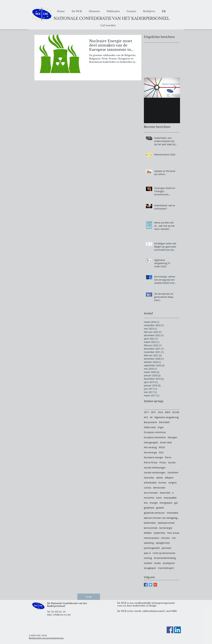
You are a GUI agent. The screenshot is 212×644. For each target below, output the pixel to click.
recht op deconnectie (164, 553)
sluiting (148, 558)
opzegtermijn (163, 543)
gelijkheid (149, 508)
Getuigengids (151, 442)
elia (146, 503)
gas (176, 503)
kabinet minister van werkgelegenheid (162, 518)
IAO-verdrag (150, 447)
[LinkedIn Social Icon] (177, 630)
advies (160, 478)
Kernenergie (150, 452)
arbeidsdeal (150, 483)
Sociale (172, 462)
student (148, 563)
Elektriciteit (150, 427)
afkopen (169, 478)
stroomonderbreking (165, 558)
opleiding (149, 543)
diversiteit (165, 493)
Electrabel (164, 422)
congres (172, 483)
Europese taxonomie (155, 437)
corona (148, 488)
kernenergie (166, 528)
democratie (159, 488)
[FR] (164, 11)
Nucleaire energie (153, 457)
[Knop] (89, 597)
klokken (148, 533)
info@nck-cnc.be (62, 615)
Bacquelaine (150, 422)
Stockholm (173, 472)
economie (149, 498)
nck (174, 538)
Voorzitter (149, 478)
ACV (146, 417)
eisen (159, 498)
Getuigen (172, 437)
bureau (162, 483)
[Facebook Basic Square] (146, 585)
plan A (147, 553)
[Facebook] (170, 630)
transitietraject (166, 568)
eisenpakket (170, 498)
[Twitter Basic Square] (150, 585)
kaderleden (150, 523)
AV (151, 417)
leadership (159, 533)
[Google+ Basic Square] (155, 585)
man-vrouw (173, 533)
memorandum (152, 538)
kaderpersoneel (166, 523)
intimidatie (172, 513)
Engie (161, 427)
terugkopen (150, 568)
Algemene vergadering (166, 417)
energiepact (166, 503)
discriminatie (151, 493)
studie (157, 563)
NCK (161, 452)
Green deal (166, 442)
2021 (153, 412)
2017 (146, 412)
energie (154, 503)
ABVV (168, 412)
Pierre (168, 457)
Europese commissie (155, 432)
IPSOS (162, 447)
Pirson (163, 462)
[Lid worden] (108, 25)
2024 (160, 412)
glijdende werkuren (154, 513)
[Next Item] (175, 88)
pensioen (166, 548)
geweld (160, 508)
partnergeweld (152, 548)
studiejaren (169, 563)
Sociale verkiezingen (155, 472)
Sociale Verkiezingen (155, 468)
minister (166, 538)
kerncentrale (151, 528)
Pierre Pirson (151, 462)
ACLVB (176, 412)
